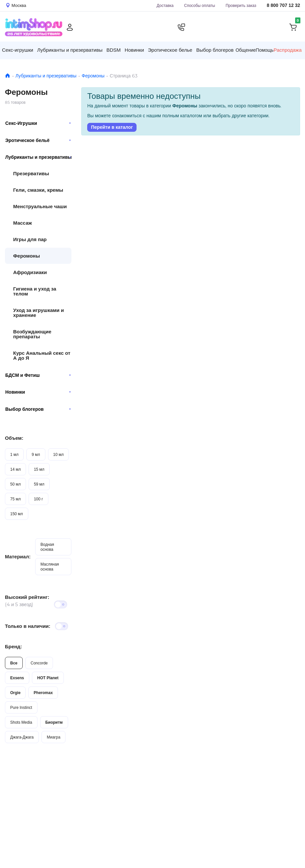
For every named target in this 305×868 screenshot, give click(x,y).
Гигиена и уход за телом (35, 291)
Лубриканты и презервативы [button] (70, 50)
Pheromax (43, 693)
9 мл (36, 454)
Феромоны (93, 76)
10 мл (59, 454)
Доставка (165, 5)
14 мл (15, 469)
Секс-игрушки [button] (18, 50)
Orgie (15, 693)
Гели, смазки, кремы (38, 190)
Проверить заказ (241, 5)
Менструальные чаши (40, 206)
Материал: (18, 557)
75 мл (15, 499)
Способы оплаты (200, 5)
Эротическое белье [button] (170, 50)
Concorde (39, 663)
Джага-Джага (22, 737)
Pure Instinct (21, 707)
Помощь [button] (265, 50)
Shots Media (21, 722)
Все (14, 663)
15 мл (39, 469)
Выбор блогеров (38, 409)
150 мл (17, 514)
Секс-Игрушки (38, 123)
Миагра (53, 737)
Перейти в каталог (112, 127)
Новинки (38, 392)
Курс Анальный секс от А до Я (42, 355)
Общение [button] (246, 50)
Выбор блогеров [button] (215, 50)
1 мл (14, 454)
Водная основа (47, 547)
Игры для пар (30, 239)
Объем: (14, 438)
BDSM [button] (113, 50)
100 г (38, 499)
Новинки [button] (134, 50)
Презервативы (31, 173)
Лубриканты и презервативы (46, 76)
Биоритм (54, 722)
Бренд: (13, 646)
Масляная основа (50, 567)
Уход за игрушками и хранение (38, 313)
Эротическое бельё (38, 140)
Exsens (17, 678)
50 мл (15, 484)
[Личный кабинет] (70, 27)
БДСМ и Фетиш (38, 375)
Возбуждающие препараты (32, 334)
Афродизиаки (30, 272)
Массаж (23, 223)
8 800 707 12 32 (283, 5)
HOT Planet (48, 678)
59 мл (39, 484)
